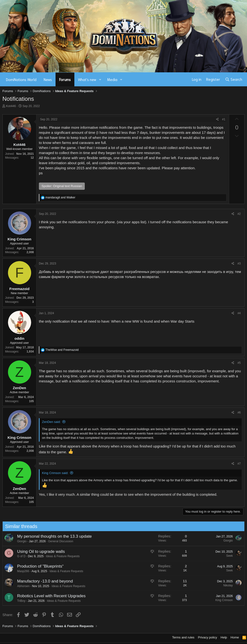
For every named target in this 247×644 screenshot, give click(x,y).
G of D (19, 556)
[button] (100, 79)
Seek (227, 556)
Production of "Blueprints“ (38, 566)
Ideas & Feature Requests (60, 556)
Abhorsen (21, 586)
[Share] (217, 119)
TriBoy (19, 601)
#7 (239, 464)
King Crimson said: (55, 473)
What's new (87, 79)
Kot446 (11, 106)
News (48, 79)
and (60, 197)
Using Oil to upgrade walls (39, 552)
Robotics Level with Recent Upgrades (49, 596)
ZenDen (19, 388)
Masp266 (21, 571)
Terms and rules (183, 637)
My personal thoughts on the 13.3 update (52, 536)
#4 (239, 313)
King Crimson (19, 239)
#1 (224, 119)
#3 (239, 264)
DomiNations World (21, 79)
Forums (65, 79)
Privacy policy (208, 637)
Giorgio (19, 541)
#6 (239, 413)
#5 (239, 363)
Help (224, 637)
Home (235, 637)
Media (112, 79)
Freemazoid (19, 289)
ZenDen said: (51, 422)
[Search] (234, 79)
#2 (239, 214)
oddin (19, 338)
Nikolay (226, 585)
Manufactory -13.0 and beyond (43, 581)
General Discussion (58, 541)
